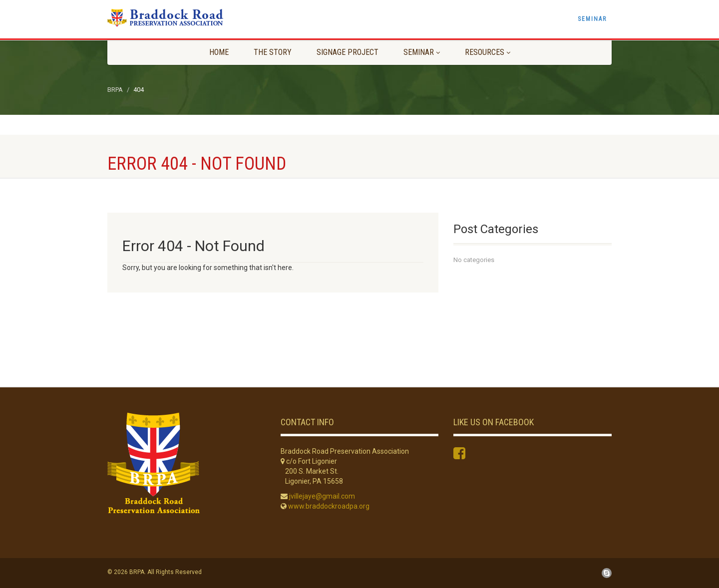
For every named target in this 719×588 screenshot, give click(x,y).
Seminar (592, 19)
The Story (273, 52)
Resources (488, 52)
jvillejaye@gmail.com (322, 496)
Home (219, 52)
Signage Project (348, 52)
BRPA (115, 90)
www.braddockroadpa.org (329, 506)
